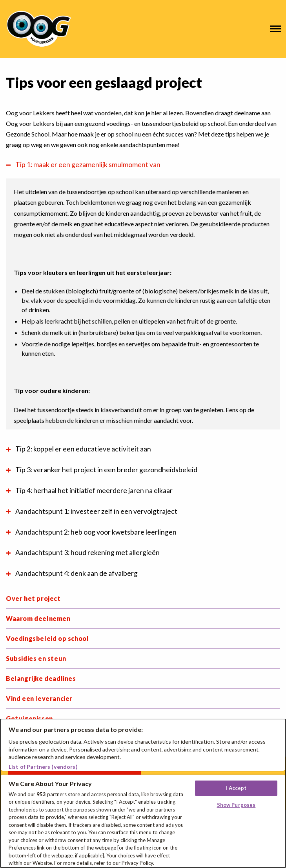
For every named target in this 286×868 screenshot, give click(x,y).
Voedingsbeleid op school (47, 638)
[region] (143, 793)
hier (157, 113)
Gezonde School (28, 134)
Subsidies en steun (36, 658)
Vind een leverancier (39, 698)
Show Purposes (236, 805)
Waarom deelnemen (38, 618)
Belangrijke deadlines (41, 678)
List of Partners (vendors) (43, 767)
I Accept (236, 788)
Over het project (33, 598)
